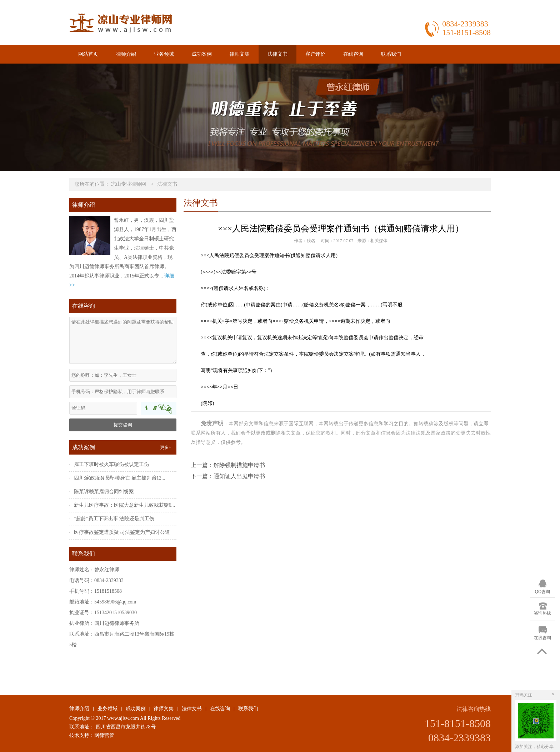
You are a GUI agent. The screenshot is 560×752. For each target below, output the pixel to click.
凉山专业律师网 (129, 184)
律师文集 (240, 54)
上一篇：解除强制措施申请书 (228, 465)
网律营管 (104, 735)
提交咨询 (123, 425)
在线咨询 (353, 54)
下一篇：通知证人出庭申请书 (228, 476)
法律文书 (277, 54)
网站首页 (88, 54)
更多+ (166, 447)
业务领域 (164, 54)
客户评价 (315, 54)
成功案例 (202, 54)
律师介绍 (126, 54)
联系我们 (391, 54)
